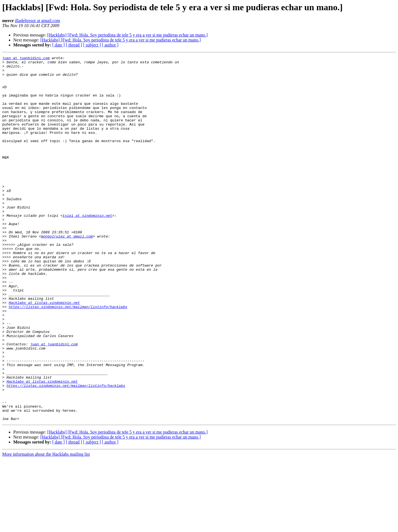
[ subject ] (92, 45)
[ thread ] (74, 45)
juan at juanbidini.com (26, 59)
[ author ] (110, 45)
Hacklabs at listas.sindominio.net (44, 352)
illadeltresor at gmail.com (37, 21)
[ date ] (58, 45)
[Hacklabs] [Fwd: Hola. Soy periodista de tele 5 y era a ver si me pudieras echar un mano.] (128, 35)
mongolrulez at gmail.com (67, 273)
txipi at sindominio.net (87, 248)
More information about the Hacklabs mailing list (46, 527)
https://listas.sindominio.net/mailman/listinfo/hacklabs (68, 357)
